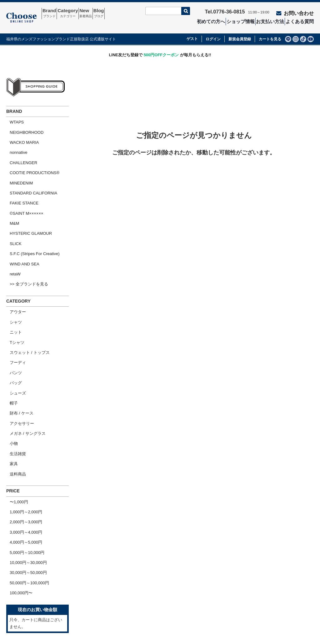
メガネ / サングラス (24, 365)
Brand (52, 13)
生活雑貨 (14, 381)
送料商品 (14, 397)
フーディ (14, 308)
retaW (12, 234)
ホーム (16, 585)
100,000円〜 (18, 495)
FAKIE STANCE (21, 178)
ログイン (213, 31)
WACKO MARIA (21, 130)
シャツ (12, 276)
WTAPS (13, 113)
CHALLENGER (20, 146)
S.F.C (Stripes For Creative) (31, 218)
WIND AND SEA (21, 226)
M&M (11, 194)
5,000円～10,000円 (24, 463)
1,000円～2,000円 (22, 431)
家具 (10, 389)
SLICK (12, 210)
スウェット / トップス (26, 300)
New (102, 13)
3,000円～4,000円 (22, 447)
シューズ (14, 332)
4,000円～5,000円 (22, 455)
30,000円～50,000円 (25, 479)
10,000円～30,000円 (25, 471)
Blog (121, 13)
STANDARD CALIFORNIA (30, 170)
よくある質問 (302, 21)
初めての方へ (212, 21)
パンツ (12, 316)
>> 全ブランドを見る (25, 242)
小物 (10, 373)
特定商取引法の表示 (213, 585)
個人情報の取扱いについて (219, 596)
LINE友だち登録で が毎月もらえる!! (160, 47)
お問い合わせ (299, 11)
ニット (12, 284)
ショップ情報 (242, 21)
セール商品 (143, 585)
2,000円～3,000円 (22, 439)
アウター (14, 268)
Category (77, 13)
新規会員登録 (240, 31)
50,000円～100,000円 (26, 487)
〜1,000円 (15, 423)
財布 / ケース (18, 349)
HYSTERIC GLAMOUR (27, 202)
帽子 (10, 341)
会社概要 (18, 596)
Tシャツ (14, 292)
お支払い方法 (272, 21)
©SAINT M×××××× (23, 186)
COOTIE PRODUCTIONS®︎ (31, 154)
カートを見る (270, 31)
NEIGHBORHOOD (23, 121)
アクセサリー (18, 357)
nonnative (15, 138)
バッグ (12, 324)
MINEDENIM (18, 162)
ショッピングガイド (28, 607)
